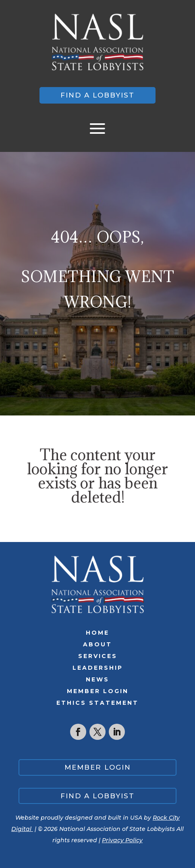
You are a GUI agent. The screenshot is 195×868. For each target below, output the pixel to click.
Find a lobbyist (97, 95)
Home (97, 633)
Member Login (98, 691)
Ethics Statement (97, 703)
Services (98, 656)
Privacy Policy (122, 840)
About (97, 644)
